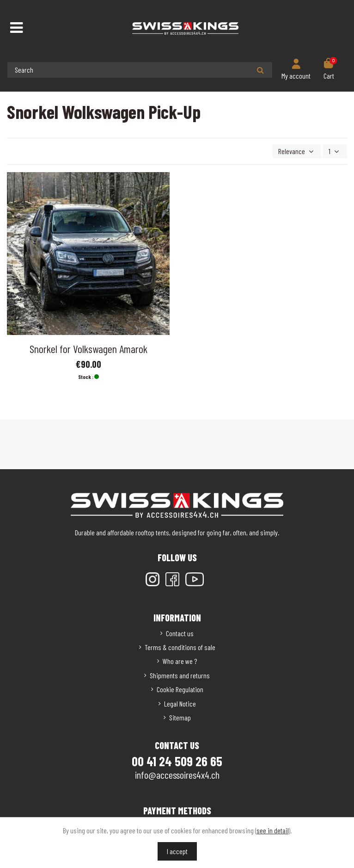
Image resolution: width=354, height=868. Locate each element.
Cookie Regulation (180, 689)
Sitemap (180, 717)
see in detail (273, 830)
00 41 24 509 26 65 (177, 761)
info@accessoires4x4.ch (177, 775)
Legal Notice (180, 704)
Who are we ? (180, 661)
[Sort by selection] (297, 151)
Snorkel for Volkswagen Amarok (88, 349)
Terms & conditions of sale (180, 647)
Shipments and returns (180, 675)
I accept (177, 851)
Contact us (180, 633)
